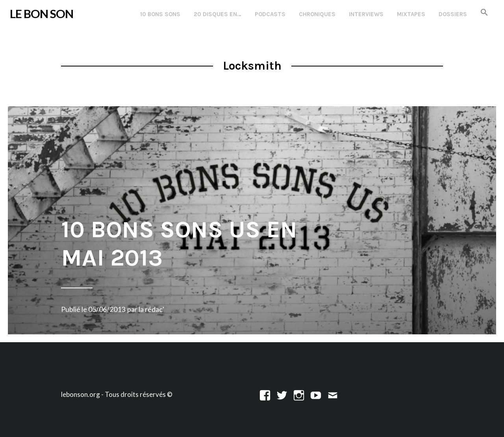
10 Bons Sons (160, 14)
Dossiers (453, 14)
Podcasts (270, 14)
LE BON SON (42, 14)
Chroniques (317, 14)
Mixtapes (411, 14)
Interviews (366, 14)
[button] (484, 13)
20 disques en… (218, 14)
